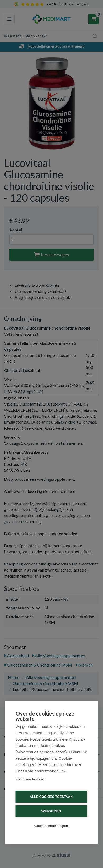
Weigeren (51, 811)
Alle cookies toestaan (51, 797)
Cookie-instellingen (51, 826)
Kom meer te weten (31, 779)
